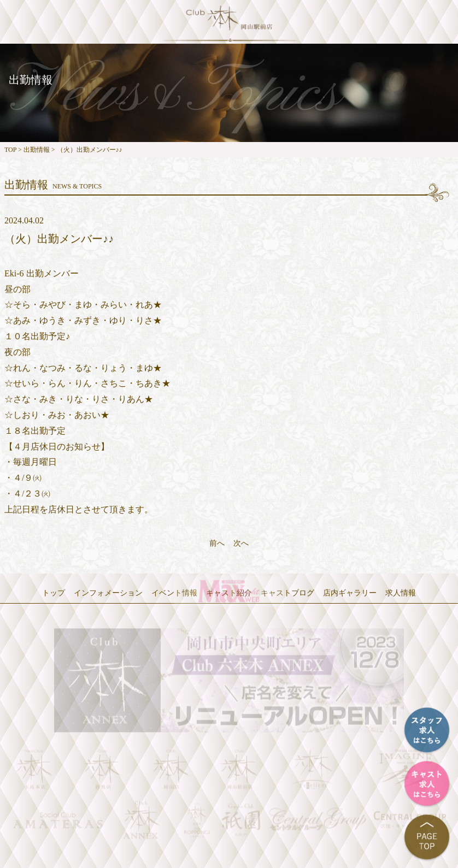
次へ (241, 543)
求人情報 (401, 593)
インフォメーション (108, 593)
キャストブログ (287, 593)
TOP (10, 150)
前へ (217, 543)
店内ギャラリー (350, 593)
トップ (54, 593)
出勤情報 (37, 150)
